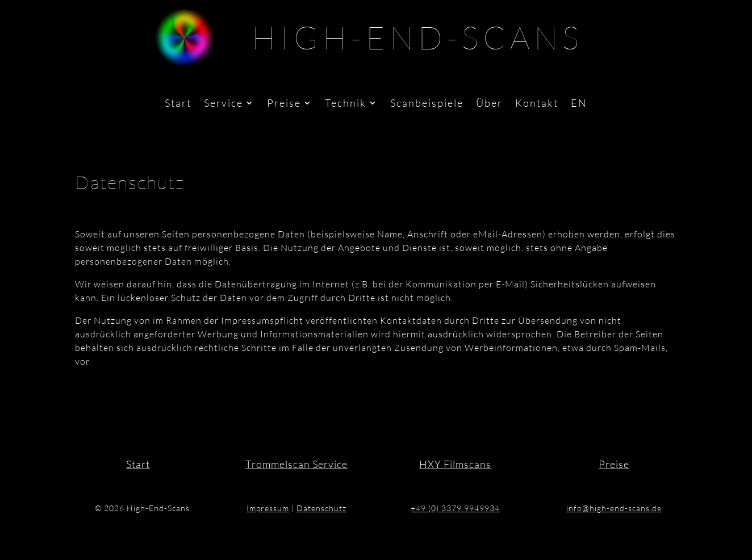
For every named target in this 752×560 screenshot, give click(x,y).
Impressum (268, 508)
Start (178, 104)
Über (489, 104)
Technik (346, 104)
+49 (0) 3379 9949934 (455, 508)
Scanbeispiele (427, 104)
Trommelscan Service (296, 464)
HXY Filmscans (455, 464)
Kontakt (537, 104)
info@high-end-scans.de (614, 508)
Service (223, 104)
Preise (284, 104)
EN (579, 104)
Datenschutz (321, 508)
